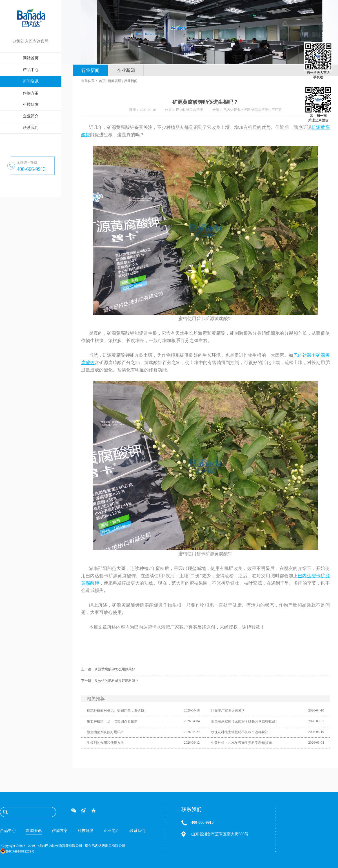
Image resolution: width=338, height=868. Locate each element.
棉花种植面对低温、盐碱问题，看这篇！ (117, 711)
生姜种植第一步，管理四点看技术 (112, 721)
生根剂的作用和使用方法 (105, 743)
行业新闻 (131, 81)
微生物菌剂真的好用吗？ (105, 732)
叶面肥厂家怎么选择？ (228, 711)
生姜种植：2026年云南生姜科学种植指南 (241, 743)
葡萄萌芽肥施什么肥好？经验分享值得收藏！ (245, 721)
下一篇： (110, 681)
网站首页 (31, 58)
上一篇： (108, 669)
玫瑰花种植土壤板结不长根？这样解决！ (241, 732)
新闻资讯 (115, 81)
